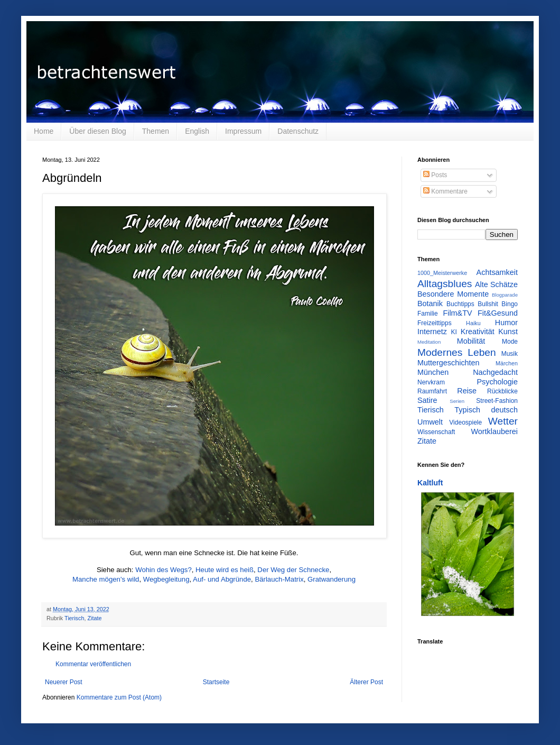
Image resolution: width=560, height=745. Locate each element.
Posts (435, 175)
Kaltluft (430, 483)
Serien (457, 401)
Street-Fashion (497, 401)
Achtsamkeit (497, 272)
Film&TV (457, 313)
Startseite (216, 682)
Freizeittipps (435, 323)
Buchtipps (460, 304)
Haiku (473, 323)
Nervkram (431, 382)
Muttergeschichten (449, 363)
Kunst (508, 332)
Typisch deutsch (486, 410)
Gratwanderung (332, 579)
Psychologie (497, 382)
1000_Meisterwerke (442, 273)
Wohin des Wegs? (164, 570)
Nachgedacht (495, 372)
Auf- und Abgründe (222, 579)
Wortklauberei (494, 431)
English (197, 131)
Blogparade (505, 295)
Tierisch (74, 618)
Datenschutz (298, 131)
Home (44, 131)
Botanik (430, 303)
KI (454, 332)
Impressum (243, 131)
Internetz (432, 332)
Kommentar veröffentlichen (93, 664)
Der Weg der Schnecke (293, 570)
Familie (428, 314)
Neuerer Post (64, 682)
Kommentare (445, 191)
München (433, 372)
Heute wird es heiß (225, 570)
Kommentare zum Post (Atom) (119, 697)
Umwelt (430, 422)
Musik (510, 354)
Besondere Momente (453, 294)
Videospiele (465, 422)
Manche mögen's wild (106, 579)
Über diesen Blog (97, 131)
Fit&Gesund (498, 313)
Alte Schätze (496, 284)
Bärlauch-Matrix (279, 579)
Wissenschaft (436, 432)
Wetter (503, 421)
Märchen (507, 363)
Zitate (94, 618)
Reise (467, 391)
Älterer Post (366, 682)
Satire (427, 400)
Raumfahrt (432, 391)
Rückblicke (502, 391)
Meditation (429, 342)
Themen (156, 131)
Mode (510, 342)
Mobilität (471, 341)
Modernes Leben (457, 352)
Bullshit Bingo (498, 304)
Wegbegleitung (166, 579)
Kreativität (478, 332)
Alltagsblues (445, 284)
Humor (506, 323)
